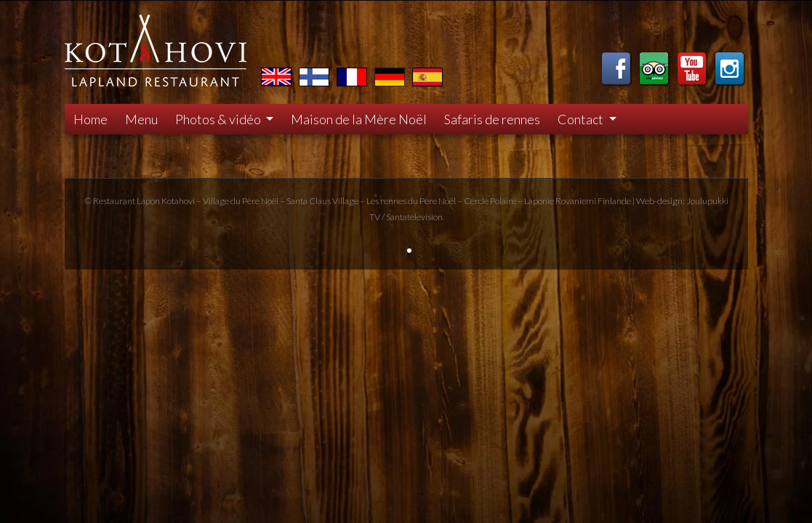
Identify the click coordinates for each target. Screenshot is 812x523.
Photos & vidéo (219, 119)
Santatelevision (414, 217)
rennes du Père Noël (418, 201)
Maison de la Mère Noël (359, 119)
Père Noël (260, 201)
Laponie (539, 201)
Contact (582, 119)
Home (91, 119)
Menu (141, 119)
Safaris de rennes (492, 119)
